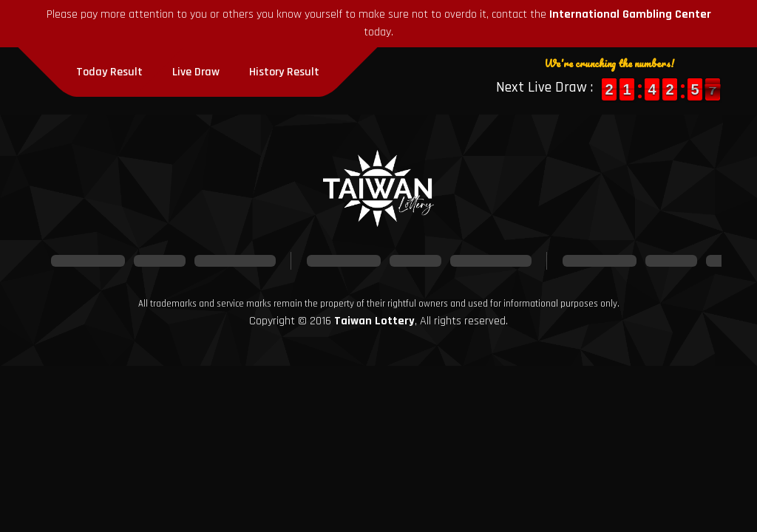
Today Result (109, 72)
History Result (284, 72)
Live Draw (196, 72)
